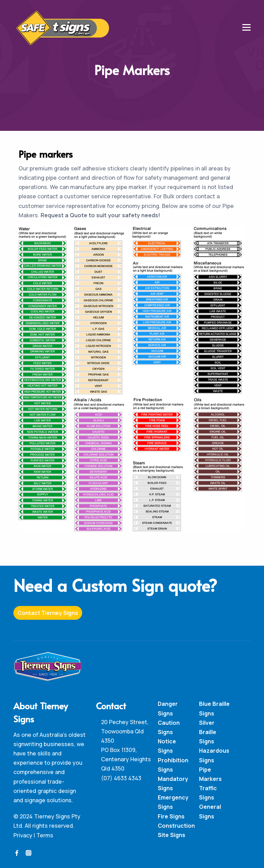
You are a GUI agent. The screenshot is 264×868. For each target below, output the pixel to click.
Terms (45, 835)
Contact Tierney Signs (48, 613)
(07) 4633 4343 (121, 778)
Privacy (23, 835)
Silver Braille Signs (208, 732)
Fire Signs (171, 816)
